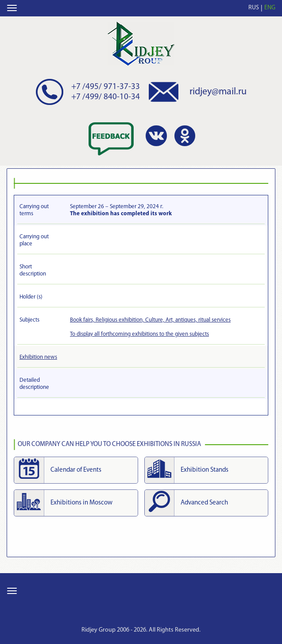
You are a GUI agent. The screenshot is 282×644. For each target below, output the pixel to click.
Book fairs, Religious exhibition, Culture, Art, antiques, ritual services (150, 320)
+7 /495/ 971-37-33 (106, 87)
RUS (254, 8)
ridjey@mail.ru (218, 92)
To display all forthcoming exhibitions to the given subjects (139, 334)
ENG (270, 8)
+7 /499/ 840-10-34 (106, 97)
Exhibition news (38, 357)
